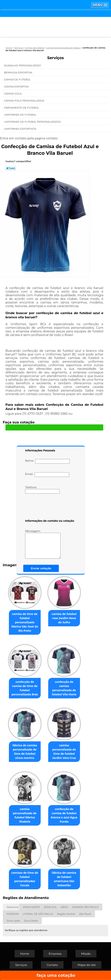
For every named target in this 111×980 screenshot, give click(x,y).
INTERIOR (13, 914)
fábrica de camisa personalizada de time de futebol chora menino (25, 752)
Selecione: (13, 907)
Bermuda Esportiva (18, 72)
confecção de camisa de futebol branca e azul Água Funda (64, 815)
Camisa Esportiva (17, 87)
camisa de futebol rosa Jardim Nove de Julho (64, 618)
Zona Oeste (31, 921)
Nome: (48, 461)
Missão (86, 954)
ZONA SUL (50, 907)
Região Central (66, 914)
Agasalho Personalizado (23, 65)
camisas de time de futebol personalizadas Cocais (25, 879)
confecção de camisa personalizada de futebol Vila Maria (64, 688)
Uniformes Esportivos (20, 129)
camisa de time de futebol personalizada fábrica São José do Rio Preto (25, 622)
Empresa (55, 954)
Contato (52, 965)
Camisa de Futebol (18, 79)
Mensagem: (43, 544)
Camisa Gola (13, 94)
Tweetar (11, 168)
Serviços (56, 58)
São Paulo (85, 914)
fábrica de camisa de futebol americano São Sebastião (64, 879)
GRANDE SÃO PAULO (85, 907)
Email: (47, 475)
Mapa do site (87, 965)
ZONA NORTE (31, 907)
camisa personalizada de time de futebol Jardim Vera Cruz (64, 752)
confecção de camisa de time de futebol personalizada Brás (25, 688)
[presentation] (49, 507)
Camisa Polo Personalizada (24, 101)
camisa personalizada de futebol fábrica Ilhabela (25, 815)
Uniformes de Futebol (21, 115)
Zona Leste (13, 921)
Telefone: (42, 490)
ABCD (64, 907)
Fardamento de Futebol (22, 108)
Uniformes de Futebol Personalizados (33, 122)
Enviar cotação (41, 568)
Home (25, 954)
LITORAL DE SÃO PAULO (38, 914)
